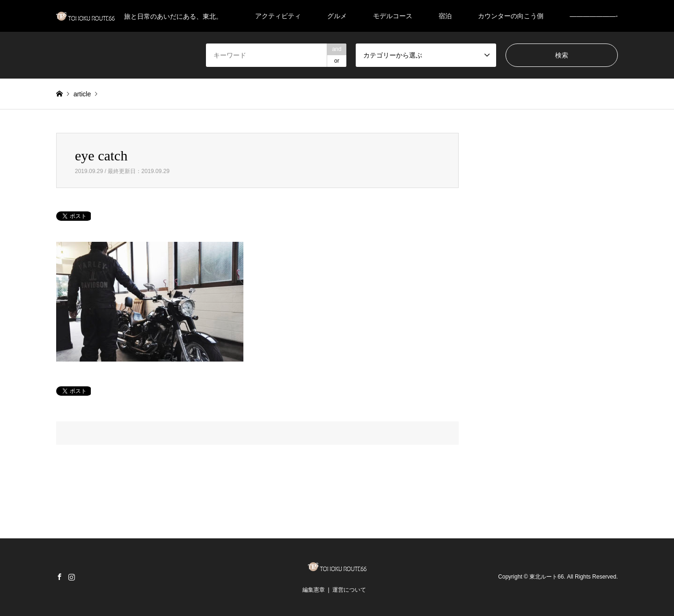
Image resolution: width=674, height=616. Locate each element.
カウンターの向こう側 (511, 16)
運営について (349, 590)
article (82, 94)
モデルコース (393, 16)
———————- (594, 16)
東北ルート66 (546, 577)
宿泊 (445, 16)
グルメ (337, 16)
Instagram (72, 577)
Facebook (59, 577)
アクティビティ (278, 16)
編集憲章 (314, 590)
